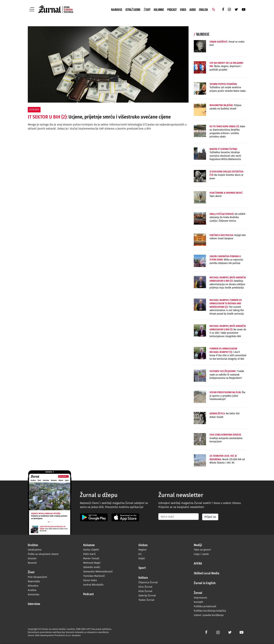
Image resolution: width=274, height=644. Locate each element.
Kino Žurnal (145, 587)
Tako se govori (202, 550)
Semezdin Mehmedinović (98, 572)
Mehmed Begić (92, 563)
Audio (193, 10)
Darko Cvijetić (91, 550)
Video (183, 10)
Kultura (143, 578)
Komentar (34, 594)
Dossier (32, 558)
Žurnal (198, 593)
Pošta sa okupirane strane (43, 554)
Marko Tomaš (91, 558)
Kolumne (159, 10)
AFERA (198, 564)
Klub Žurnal (145, 591)
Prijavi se (210, 517)
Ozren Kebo (90, 580)
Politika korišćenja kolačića (210, 611)
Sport (142, 568)
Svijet (142, 558)
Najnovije (117, 10)
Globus (143, 545)
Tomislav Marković (94, 576)
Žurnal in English (205, 583)
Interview (34, 604)
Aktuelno (33, 586)
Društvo (33, 545)
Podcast (172, 10)
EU (140, 554)
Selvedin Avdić (92, 567)
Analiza (32, 590)
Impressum (200, 598)
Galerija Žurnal (147, 596)
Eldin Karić (89, 554)
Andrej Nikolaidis (93, 585)
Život (147, 10)
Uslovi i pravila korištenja (209, 615)
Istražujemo (133, 10)
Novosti (32, 563)
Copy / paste (201, 554)
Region (143, 550)
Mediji (198, 545)
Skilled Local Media (207, 573)
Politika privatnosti (205, 606)
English (203, 10)
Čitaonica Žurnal (148, 582)
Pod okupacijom (37, 577)
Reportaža (34, 581)
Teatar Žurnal (146, 600)
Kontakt (198, 602)
